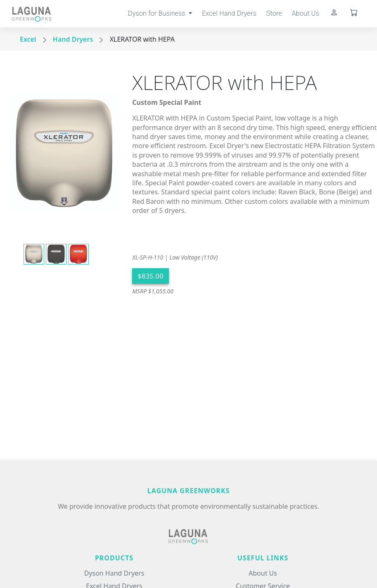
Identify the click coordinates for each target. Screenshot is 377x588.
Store (274, 13)
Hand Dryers (73, 39)
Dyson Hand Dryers (114, 573)
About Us (306, 13)
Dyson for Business (158, 13)
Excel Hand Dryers (229, 13)
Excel (28, 39)
